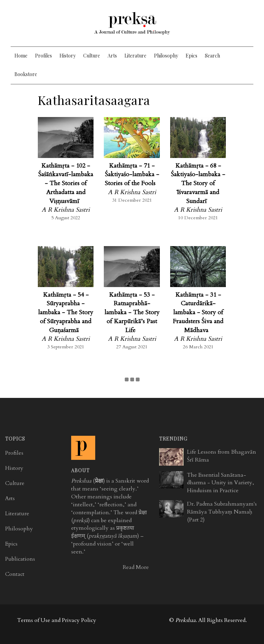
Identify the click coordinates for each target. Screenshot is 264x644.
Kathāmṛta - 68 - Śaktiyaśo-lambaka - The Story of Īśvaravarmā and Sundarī (198, 183)
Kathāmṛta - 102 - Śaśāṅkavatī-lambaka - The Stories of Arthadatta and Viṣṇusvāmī (66, 183)
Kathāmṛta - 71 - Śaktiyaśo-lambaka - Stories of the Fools (132, 175)
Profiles (43, 56)
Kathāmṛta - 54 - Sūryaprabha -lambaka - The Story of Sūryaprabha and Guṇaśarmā (66, 313)
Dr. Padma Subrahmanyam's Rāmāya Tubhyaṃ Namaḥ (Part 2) (222, 512)
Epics (191, 56)
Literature (135, 56)
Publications (20, 559)
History (68, 56)
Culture (92, 56)
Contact (15, 574)
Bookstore (26, 74)
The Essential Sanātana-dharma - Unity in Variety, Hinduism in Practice (221, 483)
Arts (112, 56)
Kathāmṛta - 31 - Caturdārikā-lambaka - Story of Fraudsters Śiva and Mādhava (198, 313)
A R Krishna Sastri (66, 210)
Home (21, 56)
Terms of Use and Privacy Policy (57, 620)
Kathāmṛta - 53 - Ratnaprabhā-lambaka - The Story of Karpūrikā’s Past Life (132, 313)
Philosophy (166, 56)
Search (212, 56)
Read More (136, 567)
